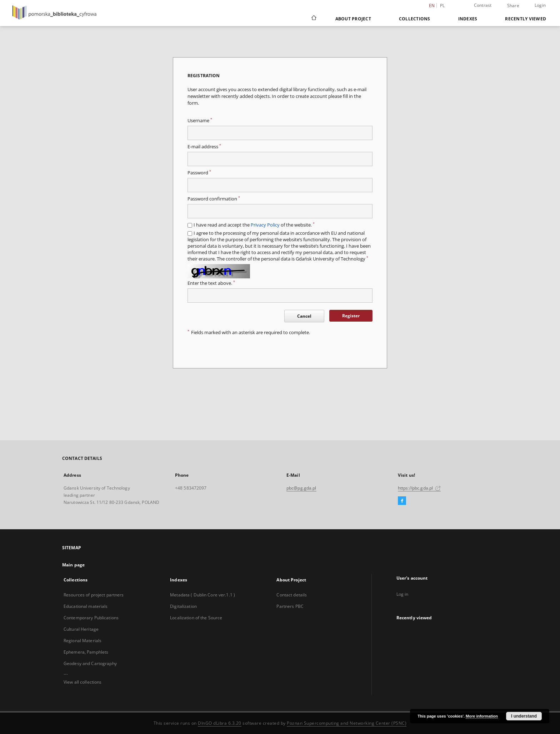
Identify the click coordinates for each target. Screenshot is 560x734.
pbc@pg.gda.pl (301, 488)
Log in (402, 594)
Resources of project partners (94, 595)
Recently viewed (526, 19)
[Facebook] (402, 501)
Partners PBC (290, 606)
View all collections (82, 682)
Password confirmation (214, 199)
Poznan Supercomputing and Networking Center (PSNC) (347, 723)
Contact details (292, 595)
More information (482, 716)
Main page (73, 565)
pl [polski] (442, 6)
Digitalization (183, 606)
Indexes (468, 19)
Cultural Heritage (81, 629)
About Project (353, 19)
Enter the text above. (211, 283)
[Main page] (313, 19)
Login (540, 5)
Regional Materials (82, 641)
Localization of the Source (196, 618)
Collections (415, 19)
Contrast (483, 5)
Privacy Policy (265, 225)
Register (351, 316)
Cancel (304, 316)
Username (200, 121)
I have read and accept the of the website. (254, 225)
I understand (524, 716)
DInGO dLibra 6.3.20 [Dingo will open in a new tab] (220, 723)
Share (513, 6)
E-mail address (204, 147)
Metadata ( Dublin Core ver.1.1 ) (202, 595)
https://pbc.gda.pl (419, 488)
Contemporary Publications (91, 618)
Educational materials (86, 606)
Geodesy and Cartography (90, 663)
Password (199, 173)
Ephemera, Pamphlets (86, 652)
